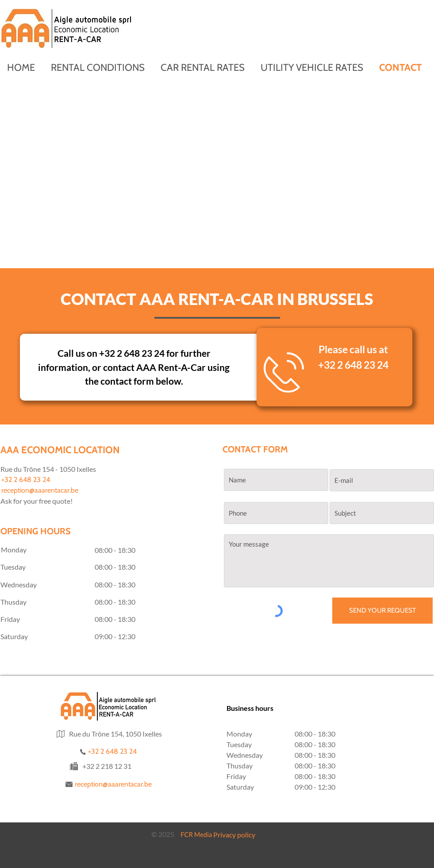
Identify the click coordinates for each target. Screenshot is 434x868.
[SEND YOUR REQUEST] (382, 611)
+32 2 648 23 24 (353, 365)
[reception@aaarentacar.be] (46, 490)
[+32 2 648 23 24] (46, 480)
